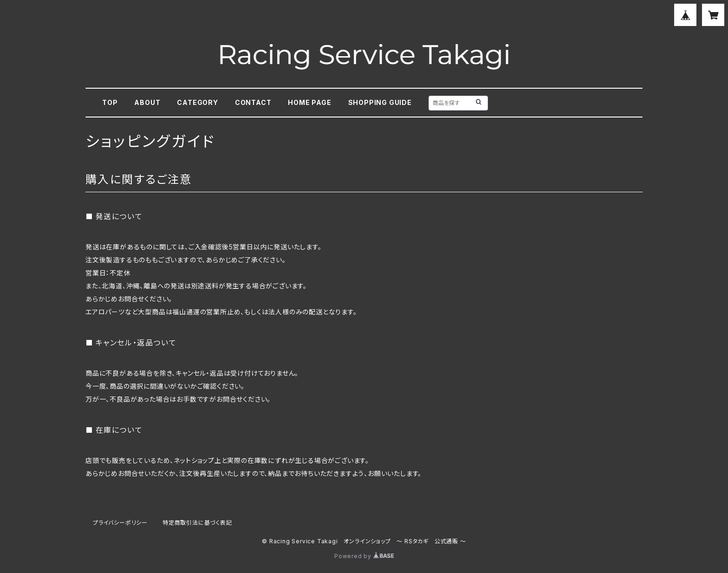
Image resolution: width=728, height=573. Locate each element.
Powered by (364, 556)
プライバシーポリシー (120, 523)
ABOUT (147, 102)
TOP (110, 102)
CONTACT (253, 102)
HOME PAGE (309, 102)
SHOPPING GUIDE (380, 102)
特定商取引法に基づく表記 (197, 523)
